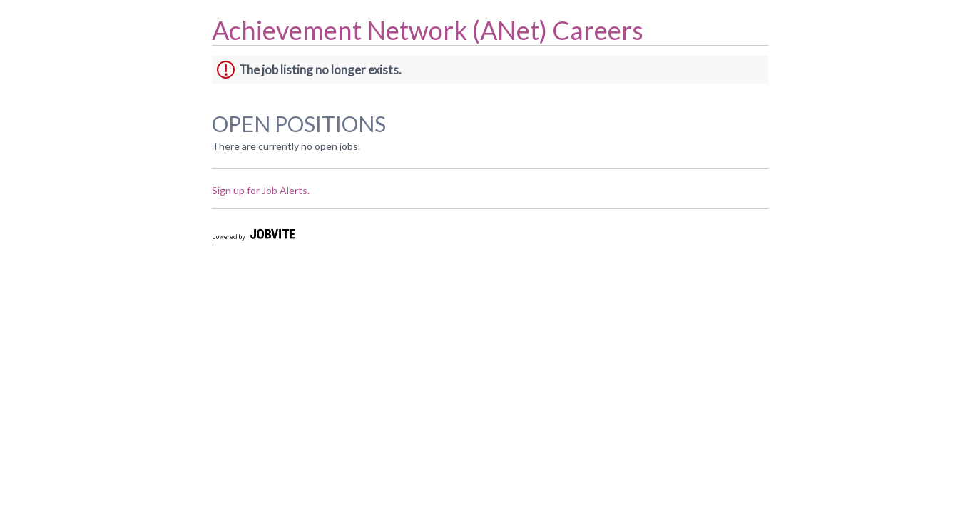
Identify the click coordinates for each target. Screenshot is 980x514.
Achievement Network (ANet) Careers (428, 30)
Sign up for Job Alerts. (261, 190)
